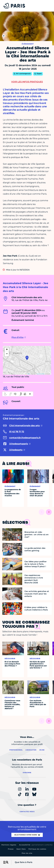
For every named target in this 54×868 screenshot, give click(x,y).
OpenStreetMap (41, 374)
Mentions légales (9, 845)
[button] (27, 358)
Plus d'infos (17, 337)
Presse (11, 849)
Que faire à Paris (24, 862)
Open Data (21, 849)
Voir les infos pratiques (27, 82)
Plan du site (27, 853)
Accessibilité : (36, 845)
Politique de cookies (37, 849)
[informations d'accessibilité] (18, 394)
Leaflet (28, 374)
